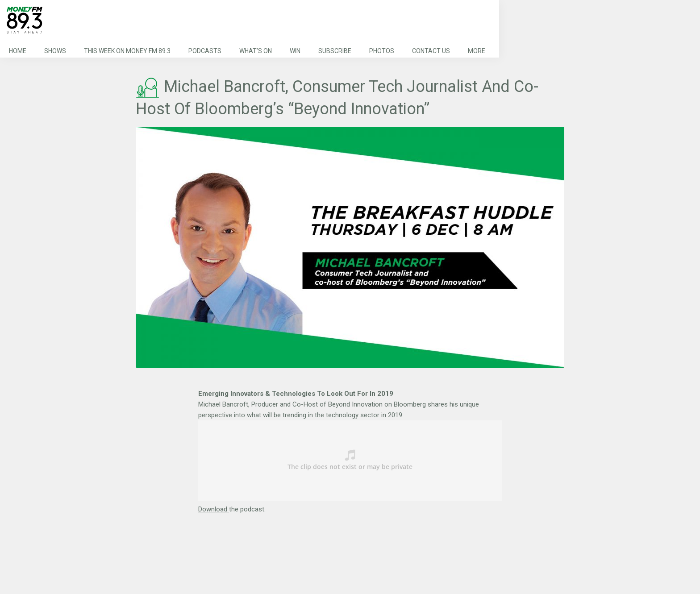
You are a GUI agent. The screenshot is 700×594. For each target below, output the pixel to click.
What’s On (256, 51)
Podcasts (205, 51)
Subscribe (335, 51)
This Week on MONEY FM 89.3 (127, 51)
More (477, 51)
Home (18, 51)
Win (295, 51)
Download (214, 509)
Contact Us (431, 51)
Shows (55, 51)
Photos (382, 51)
